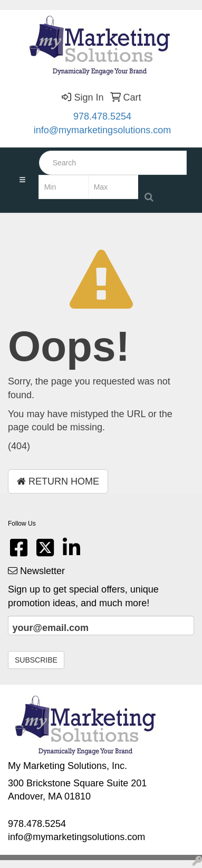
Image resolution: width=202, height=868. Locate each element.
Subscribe (36, 660)
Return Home (58, 481)
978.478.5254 (102, 116)
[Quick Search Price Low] (64, 187)
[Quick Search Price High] (113, 187)
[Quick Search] (113, 163)
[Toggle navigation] (22, 181)
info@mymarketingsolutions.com (102, 130)
